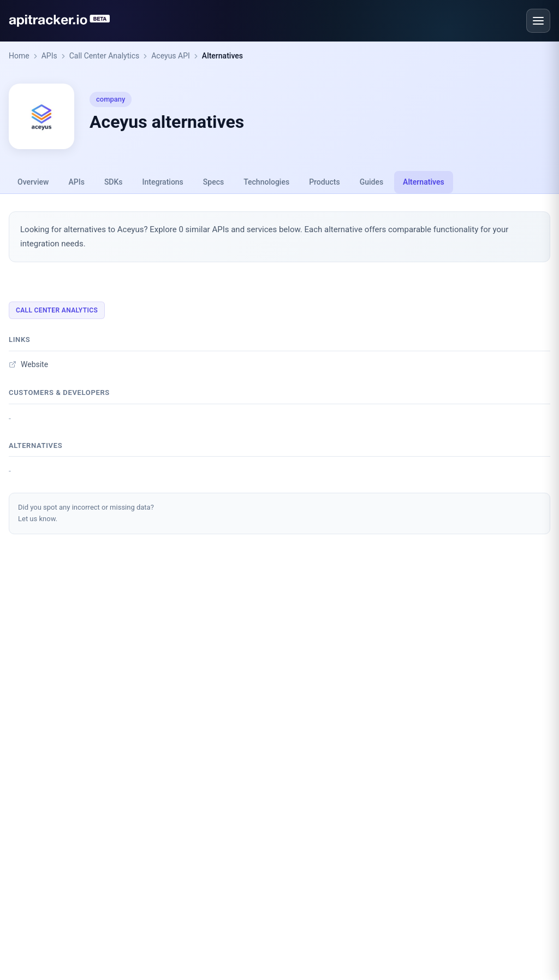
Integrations (163, 182)
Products (325, 182)
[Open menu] (538, 21)
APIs (49, 56)
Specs (213, 182)
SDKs (114, 182)
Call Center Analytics (105, 56)
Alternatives (222, 56)
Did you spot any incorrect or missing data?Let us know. (86, 513)
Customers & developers (59, 392)
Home (19, 56)
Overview (33, 182)
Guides (371, 182)
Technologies (266, 182)
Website (28, 364)
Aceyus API (171, 56)
